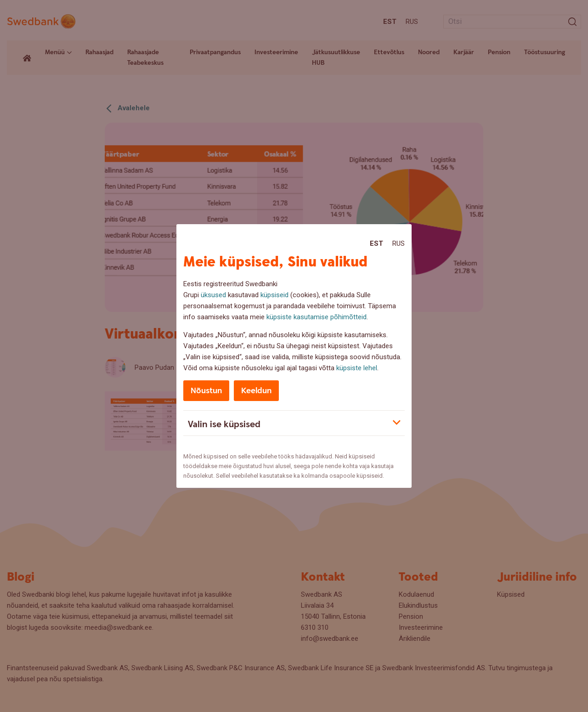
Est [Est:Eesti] (376, 243)
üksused (213, 295)
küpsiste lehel (357, 368)
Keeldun (256, 391)
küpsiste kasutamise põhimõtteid (317, 317)
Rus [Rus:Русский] (399, 243)
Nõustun (206, 391)
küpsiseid (274, 295)
